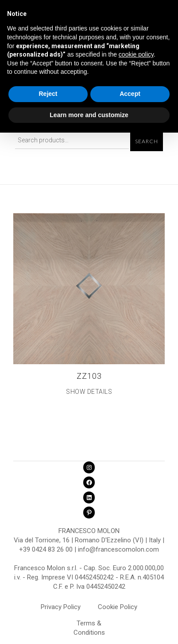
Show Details (89, 392)
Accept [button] (130, 94)
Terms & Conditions (89, 625)
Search (147, 141)
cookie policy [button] (136, 54)
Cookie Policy (118, 607)
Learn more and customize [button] (89, 115)
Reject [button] (48, 94)
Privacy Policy (61, 607)
